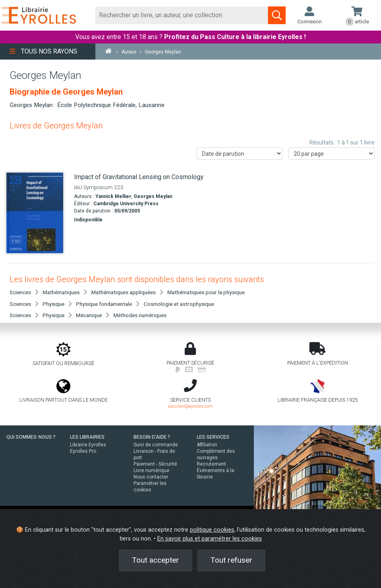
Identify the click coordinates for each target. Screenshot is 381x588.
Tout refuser (231, 560)
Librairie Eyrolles (88, 445)
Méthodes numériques (140, 315)
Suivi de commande (156, 445)
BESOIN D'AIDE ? (152, 437)
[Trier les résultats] (240, 154)
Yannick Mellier (113, 196)
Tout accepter (155, 560)
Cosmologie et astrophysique (179, 304)
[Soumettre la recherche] (277, 15)
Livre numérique (151, 470)
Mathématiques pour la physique (206, 292)
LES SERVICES (213, 437)
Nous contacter (151, 477)
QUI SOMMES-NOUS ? (31, 437)
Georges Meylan (153, 196)
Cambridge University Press (126, 204)
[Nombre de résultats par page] (332, 154)
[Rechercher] (182, 15)
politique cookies (212, 530)
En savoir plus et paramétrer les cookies (210, 539)
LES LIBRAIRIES (87, 437)
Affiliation (207, 445)
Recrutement (211, 464)
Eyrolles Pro (83, 451)
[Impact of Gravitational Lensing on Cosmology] (37, 213)
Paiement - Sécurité (155, 464)
